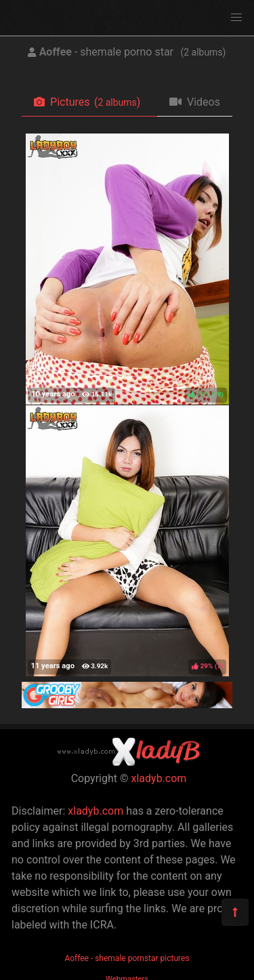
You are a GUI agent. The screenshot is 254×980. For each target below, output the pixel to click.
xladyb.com (159, 778)
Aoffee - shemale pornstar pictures (127, 958)
